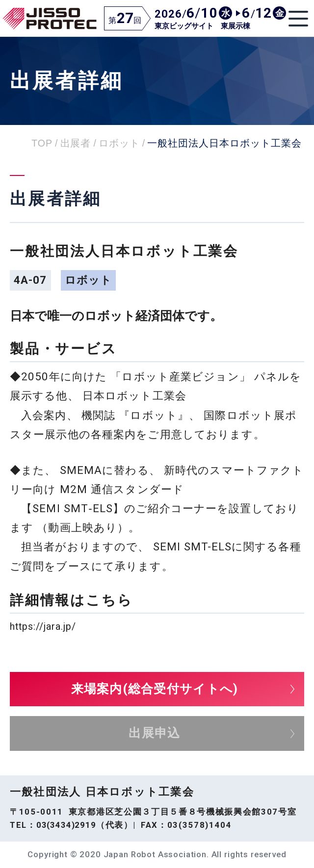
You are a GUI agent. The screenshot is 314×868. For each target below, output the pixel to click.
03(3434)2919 (66, 825)
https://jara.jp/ (43, 627)
